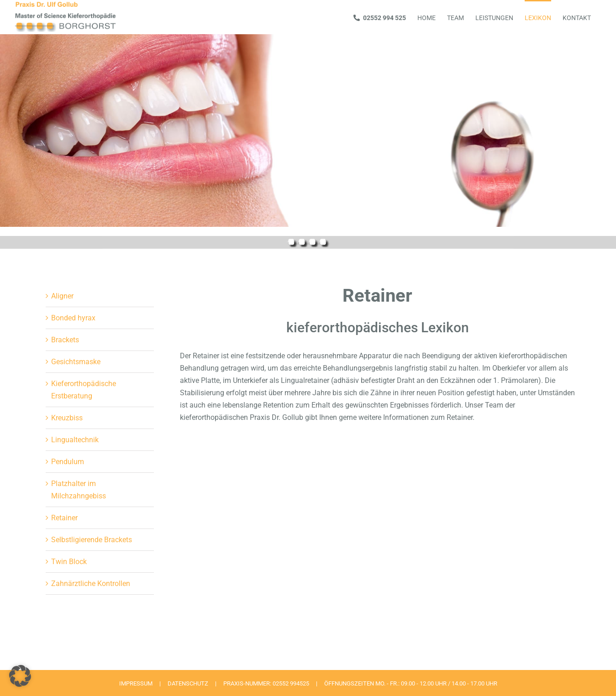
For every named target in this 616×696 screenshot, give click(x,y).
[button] (20, 676)
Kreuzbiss (67, 418)
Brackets (65, 340)
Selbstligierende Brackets (92, 540)
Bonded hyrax (73, 318)
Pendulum (68, 462)
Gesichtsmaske (76, 362)
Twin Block (69, 562)
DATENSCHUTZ (188, 683)
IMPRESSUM (136, 683)
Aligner (62, 296)
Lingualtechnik (75, 440)
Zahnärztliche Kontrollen (91, 583)
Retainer (64, 518)
